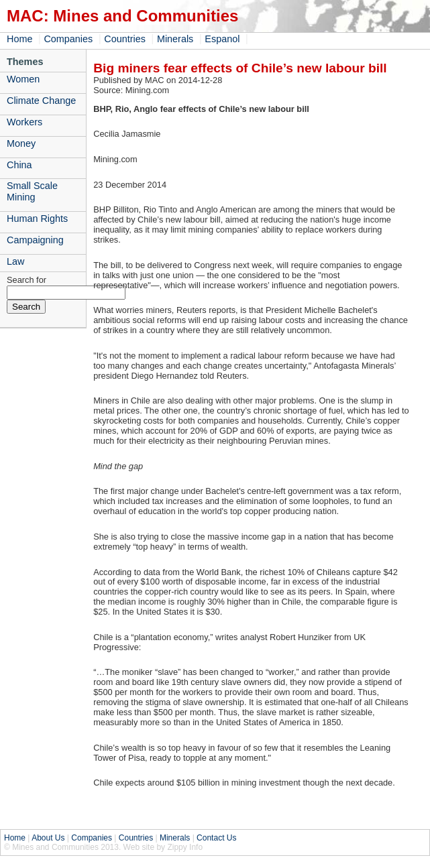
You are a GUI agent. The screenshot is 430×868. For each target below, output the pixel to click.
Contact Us (216, 838)
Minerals (175, 39)
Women (23, 79)
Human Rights (37, 219)
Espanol (222, 39)
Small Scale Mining (32, 191)
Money (21, 143)
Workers (24, 122)
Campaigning (35, 240)
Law (15, 261)
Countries (125, 39)
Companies (68, 39)
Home (19, 39)
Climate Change (41, 101)
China (19, 165)
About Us (48, 838)
